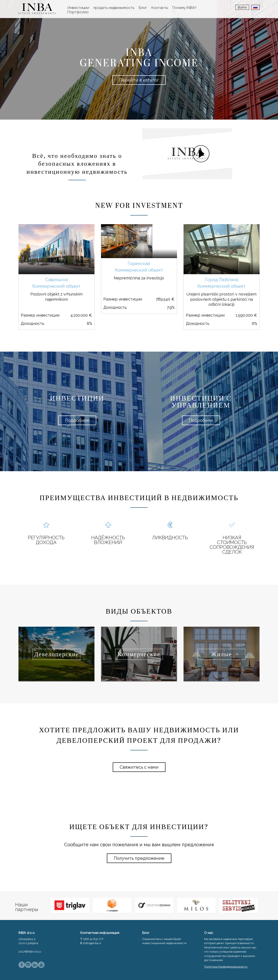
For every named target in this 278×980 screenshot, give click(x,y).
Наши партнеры (27, 907)
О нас (209, 933)
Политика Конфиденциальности (226, 967)
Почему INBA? (185, 8)
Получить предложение (139, 858)
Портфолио (78, 12)
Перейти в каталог (139, 80)
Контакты (160, 8)
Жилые (221, 654)
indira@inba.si (92, 943)
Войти (242, 7)
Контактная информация (100, 933)
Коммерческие (139, 654)
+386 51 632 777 (93, 939)
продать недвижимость (114, 8)
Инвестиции (78, 8)
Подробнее (77, 420)
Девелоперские (56, 654)
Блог (143, 8)
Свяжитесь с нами (139, 767)
